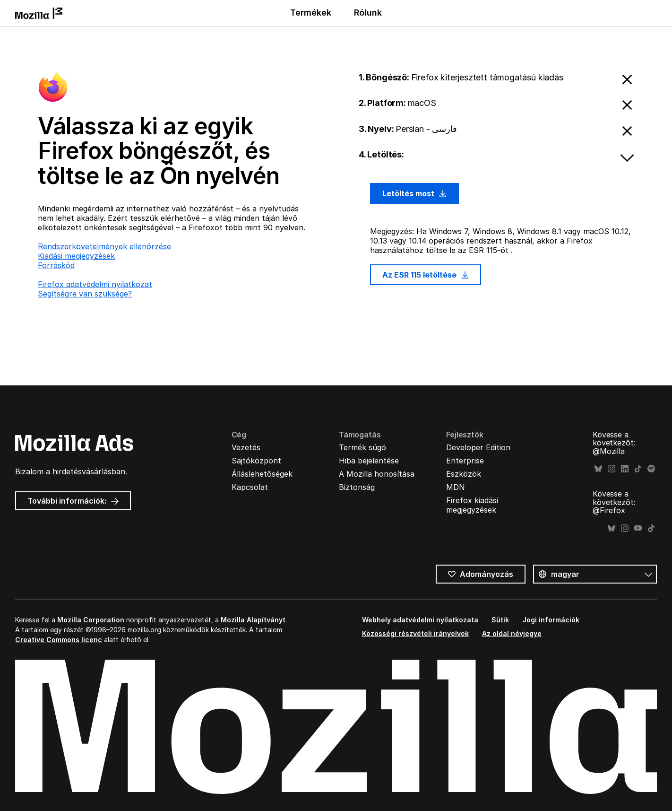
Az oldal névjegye (512, 633)
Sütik (500, 620)
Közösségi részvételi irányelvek (415, 633)
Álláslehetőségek (262, 474)
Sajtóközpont (256, 461)
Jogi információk (551, 620)
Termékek (311, 13)
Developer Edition (478, 447)
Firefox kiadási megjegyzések (472, 505)
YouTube (638, 528)
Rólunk (368, 13)
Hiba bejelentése (369, 461)
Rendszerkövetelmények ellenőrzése (104, 246)
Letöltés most (414, 193)
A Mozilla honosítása (377, 474)
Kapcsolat (250, 487)
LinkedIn (625, 469)
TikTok (638, 469)
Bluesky (598, 469)
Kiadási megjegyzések (76, 256)
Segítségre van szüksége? (85, 294)
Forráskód (56, 265)
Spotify (651, 469)
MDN (456, 487)
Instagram (612, 469)
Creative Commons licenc (59, 640)
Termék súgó (362, 447)
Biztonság (357, 487)
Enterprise (465, 461)
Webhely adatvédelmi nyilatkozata (420, 620)
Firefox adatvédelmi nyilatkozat (95, 284)
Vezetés (246, 447)
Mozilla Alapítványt (253, 620)
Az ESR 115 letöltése (426, 275)
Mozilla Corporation (91, 620)
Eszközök (464, 474)
